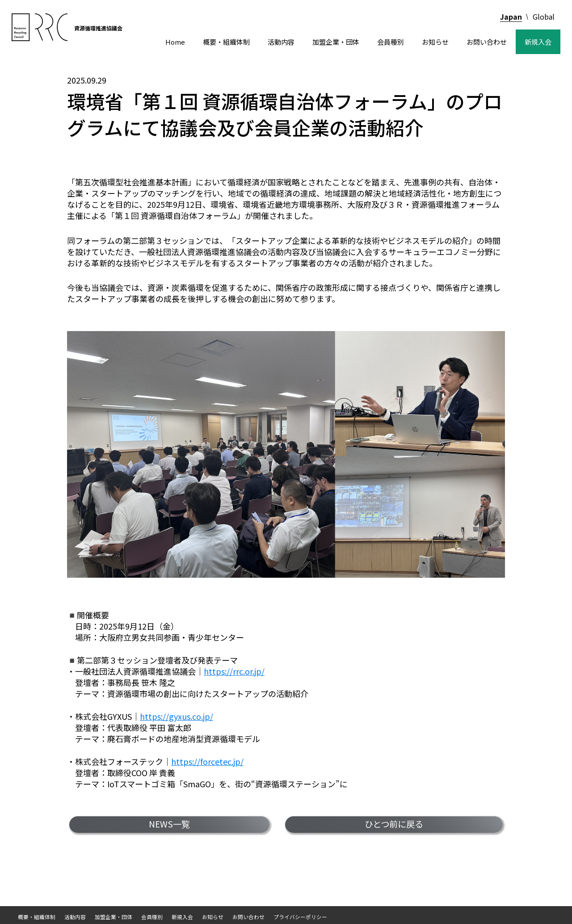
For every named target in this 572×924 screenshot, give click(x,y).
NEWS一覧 (169, 824)
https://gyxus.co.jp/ (177, 716)
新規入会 (538, 42)
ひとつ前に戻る (394, 824)
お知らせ (435, 42)
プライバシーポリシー (300, 917)
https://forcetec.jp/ (207, 761)
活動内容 (281, 42)
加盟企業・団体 (336, 42)
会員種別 (391, 42)
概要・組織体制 (226, 42)
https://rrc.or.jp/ (234, 671)
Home (175, 42)
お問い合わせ (487, 42)
